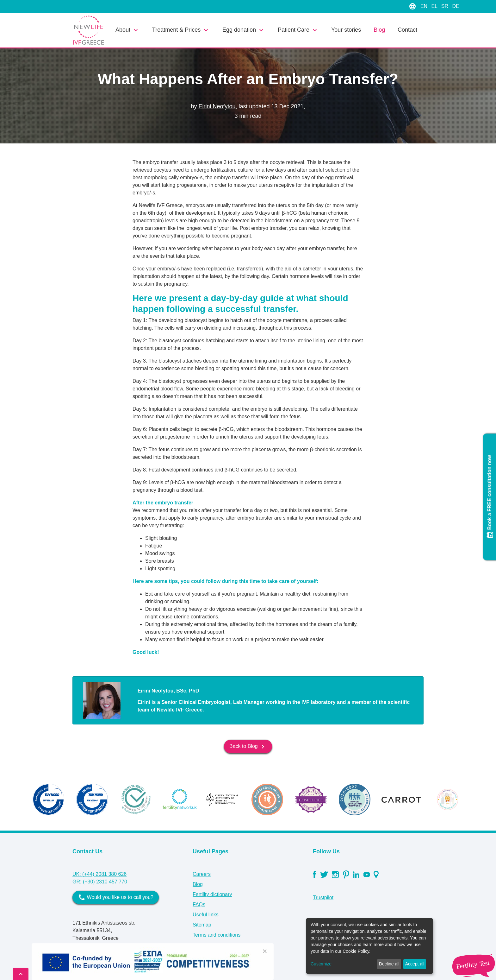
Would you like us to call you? (116, 897)
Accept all (415, 964)
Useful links (206, 915)
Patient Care (298, 30)
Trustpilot (323, 898)
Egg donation (244, 30)
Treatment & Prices (181, 30)
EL (435, 6)
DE (456, 6)
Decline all (389, 964)
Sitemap (202, 925)
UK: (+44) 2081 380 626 (99, 874)
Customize (321, 964)
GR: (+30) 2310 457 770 (100, 882)
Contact (407, 30)
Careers (202, 874)
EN (425, 6)
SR (446, 6)
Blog (379, 30)
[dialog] (369, 946)
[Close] (265, 951)
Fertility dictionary (212, 894)
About (127, 30)
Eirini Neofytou (217, 106)
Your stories (346, 30)
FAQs (199, 904)
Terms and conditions (217, 935)
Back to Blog (248, 747)
